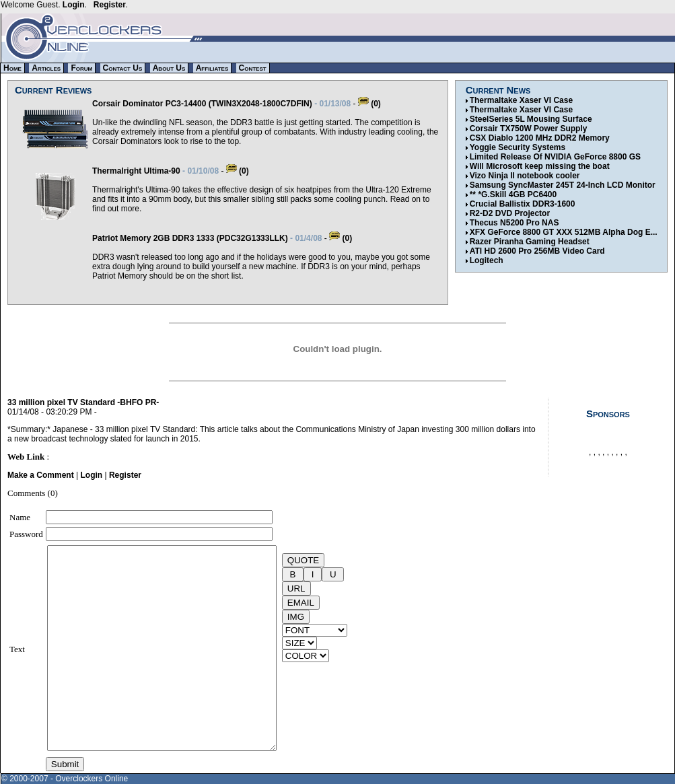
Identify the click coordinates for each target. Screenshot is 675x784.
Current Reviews (53, 90)
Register (110, 5)
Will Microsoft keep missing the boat (540, 166)
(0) (369, 104)
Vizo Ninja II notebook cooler (525, 176)
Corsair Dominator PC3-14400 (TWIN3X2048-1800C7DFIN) (202, 104)
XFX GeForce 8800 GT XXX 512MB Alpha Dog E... (564, 232)
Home (12, 68)
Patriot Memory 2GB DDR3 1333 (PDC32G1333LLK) (190, 238)
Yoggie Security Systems (518, 147)
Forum (81, 68)
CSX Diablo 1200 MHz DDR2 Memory (540, 138)
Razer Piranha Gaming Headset (530, 242)
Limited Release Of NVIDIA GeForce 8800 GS (555, 157)
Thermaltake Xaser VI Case (521, 100)
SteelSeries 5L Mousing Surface (531, 119)
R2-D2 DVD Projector (510, 213)
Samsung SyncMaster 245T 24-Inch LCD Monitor (563, 185)
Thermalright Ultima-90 (136, 171)
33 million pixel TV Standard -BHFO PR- (83, 402)
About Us (169, 68)
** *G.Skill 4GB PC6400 (513, 194)
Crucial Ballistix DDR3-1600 (523, 204)
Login (74, 5)
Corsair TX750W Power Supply (529, 129)
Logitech (487, 260)
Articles (46, 68)
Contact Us (123, 68)
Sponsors (608, 414)
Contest (253, 68)
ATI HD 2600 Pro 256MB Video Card (537, 251)
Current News (498, 90)
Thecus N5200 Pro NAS (514, 223)
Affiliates (212, 68)
